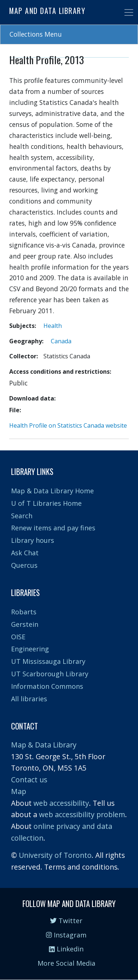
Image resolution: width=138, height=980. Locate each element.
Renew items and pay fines (53, 528)
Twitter (66, 921)
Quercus (24, 565)
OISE (18, 637)
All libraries (29, 699)
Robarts (24, 612)
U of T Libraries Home (46, 503)
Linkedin (66, 949)
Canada (61, 341)
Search (22, 516)
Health (53, 326)
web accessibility (61, 803)
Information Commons (47, 686)
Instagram (66, 935)
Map (19, 791)
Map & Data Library (44, 745)
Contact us (29, 780)
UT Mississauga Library (48, 661)
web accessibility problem (82, 814)
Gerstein (25, 624)
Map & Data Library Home (52, 491)
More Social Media (66, 963)
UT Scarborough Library (50, 674)
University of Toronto (55, 855)
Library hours (33, 540)
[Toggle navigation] (129, 12)
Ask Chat (25, 553)
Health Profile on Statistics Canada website (68, 425)
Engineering (30, 649)
